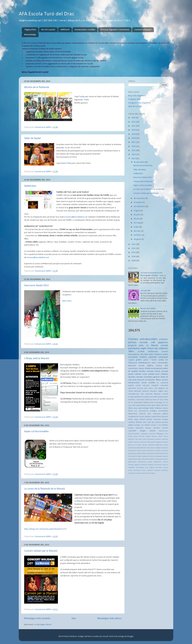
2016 (134, 146)
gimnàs (135, 456)
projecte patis (136, 346)
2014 (134, 155)
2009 (134, 257)
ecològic (158, 448)
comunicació (151, 442)
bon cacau (139, 439)
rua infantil (145, 425)
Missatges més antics (109, 618)
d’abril (137, 227)
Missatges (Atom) (44, 625)
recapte (137, 425)
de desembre (140, 162)
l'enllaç (82, 97)
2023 (134, 118)
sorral (148, 405)
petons (150, 462)
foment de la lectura (161, 454)
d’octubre (138, 202)
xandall (151, 374)
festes (153, 454)
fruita (130, 456)
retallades (132, 468)
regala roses (163, 391)
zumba (161, 360)
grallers (139, 360)
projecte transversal (155, 465)
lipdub (130, 459)
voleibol (152, 431)
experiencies (132, 454)
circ (136, 411)
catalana (158, 439)
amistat (139, 377)
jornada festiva (154, 371)
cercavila (144, 343)
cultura (166, 442)
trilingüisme (133, 473)
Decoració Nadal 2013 (36, 286)
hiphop (146, 403)
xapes (154, 405)
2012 (134, 244)
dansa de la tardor (135, 445)
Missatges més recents (37, 618)
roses (145, 374)
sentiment (159, 468)
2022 (134, 122)
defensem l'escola (162, 445)
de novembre (140, 198)
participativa (141, 405)
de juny (137, 219)
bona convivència (149, 439)
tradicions (150, 470)
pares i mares (150, 360)
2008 (134, 261)
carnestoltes (163, 363)
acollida (141, 352)
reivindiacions (134, 394)
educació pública (161, 414)
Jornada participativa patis (152, 273)
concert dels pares (145, 388)
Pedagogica (160, 434)
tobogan (143, 431)
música (159, 366)
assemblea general (151, 377)
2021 (134, 126)
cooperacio (159, 442)
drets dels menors (149, 448)
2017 (134, 142)
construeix (140, 400)
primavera (144, 465)
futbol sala (153, 348)
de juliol (137, 215)
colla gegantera (159, 343)
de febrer (138, 235)
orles (134, 405)
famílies (142, 371)
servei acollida (148, 383)
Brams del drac (162, 405)
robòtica (152, 468)
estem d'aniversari (148, 451)
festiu (159, 417)
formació (165, 417)
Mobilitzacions (144, 363)
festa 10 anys (158, 400)
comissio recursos (140, 442)
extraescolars (149, 339)
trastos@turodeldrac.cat (76, 217)
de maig (137, 223)
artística (142, 436)
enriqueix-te (132, 451)
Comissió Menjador (143, 30)
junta (151, 403)
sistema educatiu (153, 428)
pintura (158, 422)
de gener (138, 239)
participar (138, 391)
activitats (164, 339)
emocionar (165, 448)
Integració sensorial (148, 434)
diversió (142, 414)
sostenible (132, 431)
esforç (139, 451)
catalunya (165, 439)
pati (149, 422)
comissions (133, 368)
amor (135, 408)
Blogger (130, 636)
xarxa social (141, 473)
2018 (134, 138)
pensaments (132, 462)
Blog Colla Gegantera (137, 96)
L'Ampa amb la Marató (37, 358)
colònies (131, 442)
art (152, 397)
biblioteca (159, 408)
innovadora (159, 456)
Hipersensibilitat (134, 434)
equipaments (133, 417)
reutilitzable (140, 468)
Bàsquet (157, 394)
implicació (145, 456)
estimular (165, 451)
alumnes (132, 377)
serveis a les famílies (159, 425)
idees (140, 456)
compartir (155, 385)
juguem (165, 456)
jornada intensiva (154, 419)
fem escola (147, 454)
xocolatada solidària (137, 357)
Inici (74, 618)
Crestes (133, 339)
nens (145, 422)
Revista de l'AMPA (148, 309)
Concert (165, 352)
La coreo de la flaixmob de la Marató (45, 489)
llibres (159, 380)
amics (154, 363)
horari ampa (133, 419)
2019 (134, 134)
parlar (166, 459)
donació (141, 380)
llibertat (139, 422)
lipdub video (137, 459)
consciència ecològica (148, 411)
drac (149, 414)
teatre (165, 354)
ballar (152, 408)
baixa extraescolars (161, 397)
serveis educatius (136, 428)
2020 (134, 130)
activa (136, 436)
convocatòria (163, 411)
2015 (134, 151)
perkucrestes (142, 462)
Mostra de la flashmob (37, 87)
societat (165, 428)
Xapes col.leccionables (36, 432)
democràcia (133, 414)
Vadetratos (30, 186)
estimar (158, 451)
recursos (165, 465)
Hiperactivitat (163, 431)
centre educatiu (143, 385)
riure (146, 468)
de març (137, 231)
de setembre (139, 207)
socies (144, 470)
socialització (137, 470)
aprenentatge (143, 408)
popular (137, 465)
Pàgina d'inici (30, 30)
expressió (140, 454)
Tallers (131, 351)
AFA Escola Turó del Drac (47, 14)
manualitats (145, 459)
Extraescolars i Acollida (85, 30)
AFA (166, 366)
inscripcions (150, 380)
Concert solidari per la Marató (41, 551)
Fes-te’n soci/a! (48, 30)
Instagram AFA (134, 99)
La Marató (152, 346)
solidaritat (163, 348)
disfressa (148, 400)
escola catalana (145, 417)
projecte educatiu (150, 391)
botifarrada (153, 352)
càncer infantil (144, 368)
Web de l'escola (135, 107)
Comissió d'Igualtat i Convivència (115, 30)
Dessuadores (134, 354)
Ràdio (130, 408)
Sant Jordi (148, 354)
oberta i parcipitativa (157, 459)
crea (156, 388)
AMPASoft (65, 30)
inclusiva (152, 456)
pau (153, 422)
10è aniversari (147, 394)
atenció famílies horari (154, 436)
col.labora (158, 354)
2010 (134, 252)
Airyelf (106, 636)
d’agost (137, 211)
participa (132, 343)
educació (132, 366)
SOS (142, 354)
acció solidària (162, 374)
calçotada (153, 357)
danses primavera (149, 445)
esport (154, 417)
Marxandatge (30, 35)
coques (131, 360)
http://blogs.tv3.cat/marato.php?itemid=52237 (46, 529)
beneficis (132, 400)
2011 (134, 248)
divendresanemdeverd (136, 448)
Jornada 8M (145, 291)
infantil (142, 419)
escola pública (146, 366)
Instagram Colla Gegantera (139, 103)
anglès (144, 348)
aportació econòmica (142, 397)
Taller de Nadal (32, 138)
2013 (134, 159)
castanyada (163, 357)
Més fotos (67, 301)
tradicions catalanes (161, 470)
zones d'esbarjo (150, 473)
